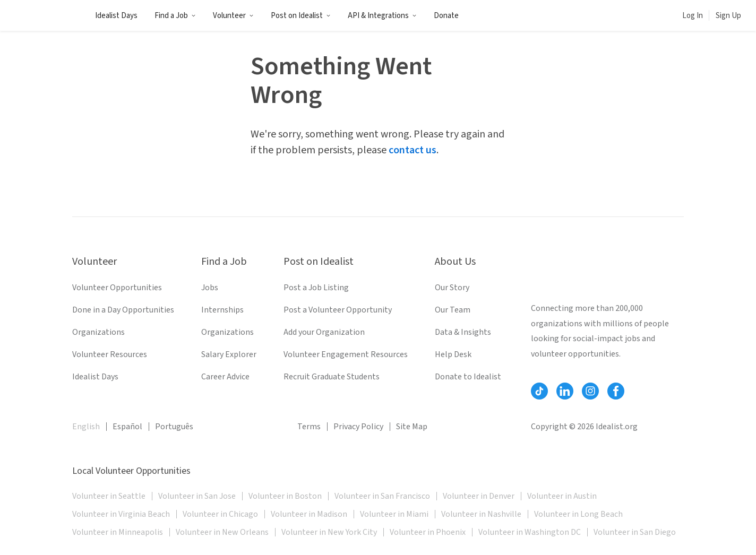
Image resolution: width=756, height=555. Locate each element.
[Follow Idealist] (539, 391)
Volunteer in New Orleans (222, 532)
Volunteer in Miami (394, 514)
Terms (309, 427)
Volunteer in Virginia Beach (121, 514)
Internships (222, 310)
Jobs (210, 288)
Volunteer (233, 16)
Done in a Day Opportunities (123, 310)
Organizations (98, 332)
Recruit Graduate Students (332, 377)
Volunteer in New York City (329, 532)
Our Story (452, 288)
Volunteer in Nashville (481, 514)
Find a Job (175, 16)
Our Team (453, 310)
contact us (413, 150)
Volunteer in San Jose (197, 496)
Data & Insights (463, 332)
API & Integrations (382, 16)
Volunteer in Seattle (109, 496)
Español (127, 427)
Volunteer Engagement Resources (346, 354)
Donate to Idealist (468, 377)
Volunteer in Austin (562, 496)
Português (174, 427)
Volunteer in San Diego (635, 532)
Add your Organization (324, 332)
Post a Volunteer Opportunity (338, 310)
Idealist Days (116, 16)
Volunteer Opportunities (117, 288)
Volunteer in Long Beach (578, 514)
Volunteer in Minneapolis (118, 532)
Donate (446, 16)
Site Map (412, 427)
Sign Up (728, 16)
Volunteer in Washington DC (530, 532)
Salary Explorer (229, 354)
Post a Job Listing (316, 288)
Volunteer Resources (110, 354)
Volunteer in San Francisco (382, 496)
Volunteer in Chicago (220, 514)
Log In (693, 16)
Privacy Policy (358, 427)
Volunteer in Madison (309, 514)
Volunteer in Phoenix (428, 532)
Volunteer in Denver (479, 496)
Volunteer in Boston (285, 496)
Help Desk (453, 354)
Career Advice (225, 377)
